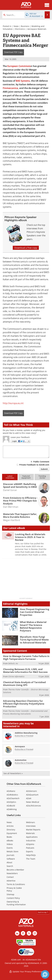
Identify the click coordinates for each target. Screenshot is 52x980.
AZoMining (12, 809)
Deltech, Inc (13, 663)
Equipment (12, 833)
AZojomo (30, 844)
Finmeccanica (10, 88)
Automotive (21, 760)
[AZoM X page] (29, 933)
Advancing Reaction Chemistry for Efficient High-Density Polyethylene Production (24, 704)
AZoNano (11, 791)
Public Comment (41, 462)
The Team (31, 859)
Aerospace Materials (37, 29)
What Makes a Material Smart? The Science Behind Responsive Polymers (33, 626)
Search (10, 866)
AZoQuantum (32, 795)
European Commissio (19, 66)
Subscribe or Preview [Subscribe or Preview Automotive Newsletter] (24, 763)
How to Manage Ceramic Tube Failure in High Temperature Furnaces (26, 658)
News (16, 26)
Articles (10, 826)
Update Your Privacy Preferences (26, 972)
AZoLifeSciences (33, 806)
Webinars (31, 822)
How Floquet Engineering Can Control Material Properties (35, 612)
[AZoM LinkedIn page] (17, 933)
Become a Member (15, 870)
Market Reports (33, 830)
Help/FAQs (31, 855)
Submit (44, 469)
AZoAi (29, 798)
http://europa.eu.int (13, 403)
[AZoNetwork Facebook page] (23, 933)
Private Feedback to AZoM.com (34, 465)
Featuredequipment (26, 477)
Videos (10, 844)
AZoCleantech (13, 798)
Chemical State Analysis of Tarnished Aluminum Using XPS (24, 684)
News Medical (33, 802)
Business (25, 26)
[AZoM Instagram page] (35, 933)
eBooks (10, 841)
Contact (10, 877)
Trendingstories (42, 477)
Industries (31, 841)
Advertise (11, 881)
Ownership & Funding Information (16, 903)
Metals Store (12, 851)
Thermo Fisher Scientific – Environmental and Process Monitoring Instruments (25, 712)
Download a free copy (26, 248)
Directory (11, 830)
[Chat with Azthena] (45, 974)
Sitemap (10, 894)
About (9, 862)
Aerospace (20, 746)
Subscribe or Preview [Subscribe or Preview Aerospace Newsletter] (24, 749)
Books (9, 837)
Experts (30, 851)
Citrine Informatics (16, 676)
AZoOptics (11, 802)
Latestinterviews (10, 477)
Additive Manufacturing (26, 733)
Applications (32, 837)
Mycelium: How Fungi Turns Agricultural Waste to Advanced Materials (34, 640)
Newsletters (12, 873)
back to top (43, 912)
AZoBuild (11, 806)
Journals (10, 855)
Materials (30, 833)
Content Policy (13, 898)
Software (11, 859)
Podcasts (30, 848)
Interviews (31, 826)
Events (10, 848)
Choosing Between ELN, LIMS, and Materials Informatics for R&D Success (25, 671)
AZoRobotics (12, 795)
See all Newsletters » (13, 773)
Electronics (20, 29)
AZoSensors (31, 791)
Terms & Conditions (16, 884)
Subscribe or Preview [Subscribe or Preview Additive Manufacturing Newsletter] (24, 736)
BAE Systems (23, 81)
